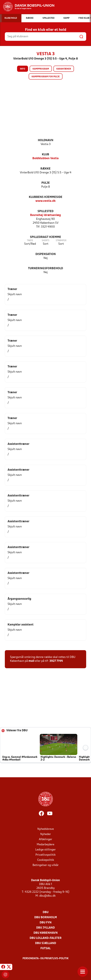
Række (45, 169)
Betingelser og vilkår (46, 865)
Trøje (30, 241)
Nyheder (46, 834)
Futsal (45, 948)
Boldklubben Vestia (45, 158)
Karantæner (64, 69)
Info (23, 69)
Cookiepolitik (46, 860)
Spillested (45, 211)
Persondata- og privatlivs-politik (46, 959)
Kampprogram (41, 69)
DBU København (46, 933)
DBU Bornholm (46, 917)
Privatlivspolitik (45, 855)
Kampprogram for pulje (46, 77)
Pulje (46, 183)
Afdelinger (45, 839)
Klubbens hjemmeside (46, 197)
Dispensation (46, 254)
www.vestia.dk (45, 201)
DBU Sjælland (46, 943)
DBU (46, 912)
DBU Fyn (46, 923)
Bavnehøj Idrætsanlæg (45, 215)
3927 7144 (56, 661)
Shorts (45, 241)
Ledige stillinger (45, 850)
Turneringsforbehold (45, 268)
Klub (45, 155)
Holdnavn (46, 140)
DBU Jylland (45, 928)
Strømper (61, 241)
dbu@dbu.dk (47, 896)
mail (31, 661)
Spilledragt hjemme (45, 237)
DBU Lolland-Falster (46, 938)
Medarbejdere (45, 845)
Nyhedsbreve (46, 829)
